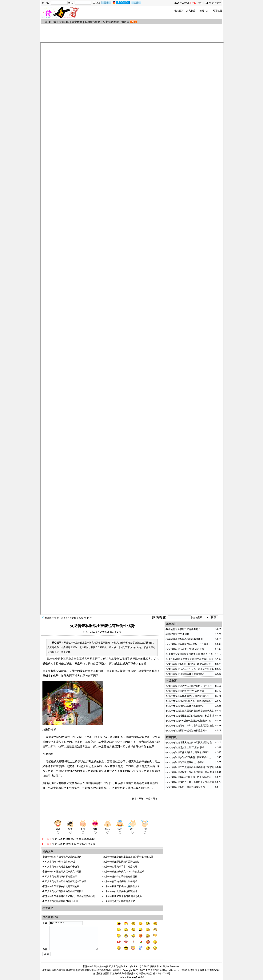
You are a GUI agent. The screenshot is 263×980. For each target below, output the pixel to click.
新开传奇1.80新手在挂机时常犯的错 (61, 886)
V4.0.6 (141, 977)
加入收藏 (191, 11)
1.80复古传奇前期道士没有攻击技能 (61, 867)
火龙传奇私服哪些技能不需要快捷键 (121, 862)
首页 (63, 618)
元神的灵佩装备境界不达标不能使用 (184, 639)
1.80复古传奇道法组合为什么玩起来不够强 (64, 881)
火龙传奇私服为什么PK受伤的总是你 (74, 844)
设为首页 (179, 11)
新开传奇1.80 (61, 22)
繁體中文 (204, 11)
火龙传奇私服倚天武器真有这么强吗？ (185, 674)
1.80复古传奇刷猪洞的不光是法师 (60, 877)
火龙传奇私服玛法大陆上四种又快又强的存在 (189, 686)
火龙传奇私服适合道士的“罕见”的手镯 (185, 649)
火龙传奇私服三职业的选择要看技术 (121, 886)
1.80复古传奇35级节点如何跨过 (59, 862)
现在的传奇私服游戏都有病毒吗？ (183, 629)
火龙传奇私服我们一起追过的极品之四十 (187, 731)
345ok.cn (136, 966)
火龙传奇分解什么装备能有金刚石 (120, 877)
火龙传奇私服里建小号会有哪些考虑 (73, 839)
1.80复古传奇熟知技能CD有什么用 (60, 901)
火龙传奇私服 (111, 22)
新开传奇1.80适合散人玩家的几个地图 (62, 872)
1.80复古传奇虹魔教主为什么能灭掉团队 (63, 891)
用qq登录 (121, 2)
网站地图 (217, 11)
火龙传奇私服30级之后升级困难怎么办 (122, 896)
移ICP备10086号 (162, 974)
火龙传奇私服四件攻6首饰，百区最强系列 (187, 696)
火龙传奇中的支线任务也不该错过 (120, 891)
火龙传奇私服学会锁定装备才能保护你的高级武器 (128, 857)
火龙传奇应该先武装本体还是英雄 (120, 867)
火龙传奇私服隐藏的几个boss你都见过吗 (124, 872)
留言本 (125, 22)
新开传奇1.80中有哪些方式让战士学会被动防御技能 (69, 896)
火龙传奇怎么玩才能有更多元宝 (119, 901)
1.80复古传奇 (92, 22)
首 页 (48, 22)
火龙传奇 (77, 22)
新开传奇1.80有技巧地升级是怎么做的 (62, 857)
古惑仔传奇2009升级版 (178, 634)
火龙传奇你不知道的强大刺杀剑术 (120, 881)
